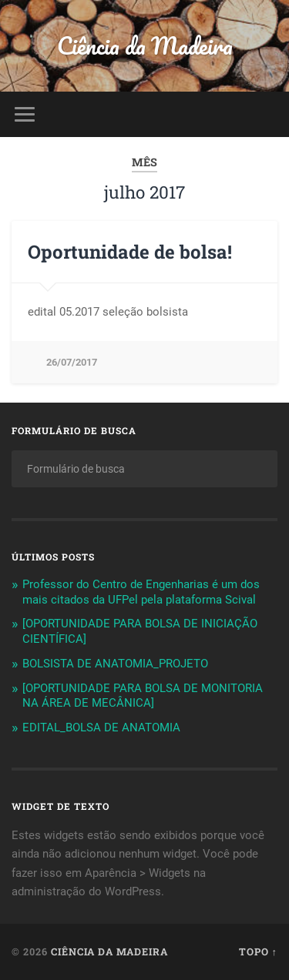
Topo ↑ (258, 952)
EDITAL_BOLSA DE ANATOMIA (101, 727)
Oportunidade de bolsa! (130, 252)
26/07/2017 (72, 362)
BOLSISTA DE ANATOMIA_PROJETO (115, 664)
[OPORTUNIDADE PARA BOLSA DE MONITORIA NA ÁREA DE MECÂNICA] (143, 696)
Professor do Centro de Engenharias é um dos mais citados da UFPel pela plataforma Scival (141, 592)
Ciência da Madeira (145, 46)
